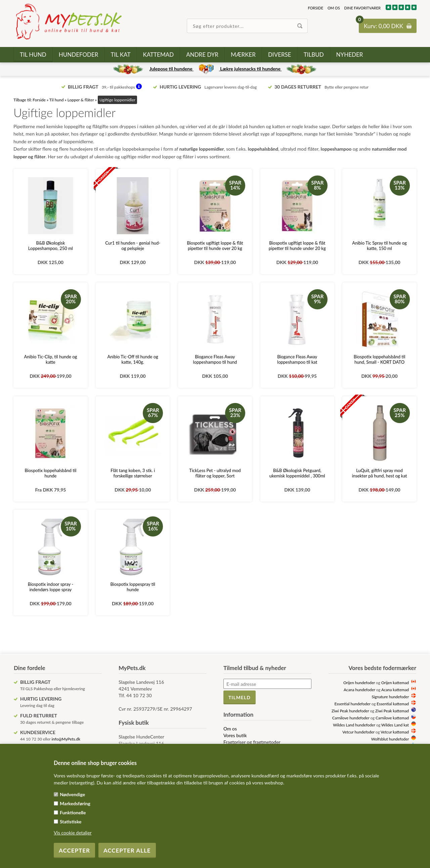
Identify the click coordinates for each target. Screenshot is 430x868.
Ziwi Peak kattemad (392, 711)
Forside (315, 8)
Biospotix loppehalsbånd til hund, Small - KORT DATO (380, 359)
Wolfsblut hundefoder (390, 739)
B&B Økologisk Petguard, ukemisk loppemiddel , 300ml (297, 473)
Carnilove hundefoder (351, 718)
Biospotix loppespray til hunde (133, 587)
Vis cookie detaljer (73, 833)
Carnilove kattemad (392, 718)
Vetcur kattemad (395, 732)
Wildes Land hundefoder (354, 725)
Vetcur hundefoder (358, 732)
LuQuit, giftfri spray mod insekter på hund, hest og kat (380, 473)
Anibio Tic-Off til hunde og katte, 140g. (133, 359)
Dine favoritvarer (362, 8)
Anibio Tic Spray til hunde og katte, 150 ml (379, 246)
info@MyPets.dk (66, 739)
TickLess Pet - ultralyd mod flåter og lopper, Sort (215, 473)
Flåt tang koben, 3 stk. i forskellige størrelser (133, 473)
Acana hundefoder (359, 690)
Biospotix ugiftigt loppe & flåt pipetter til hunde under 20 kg (297, 246)
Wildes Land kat (395, 725)
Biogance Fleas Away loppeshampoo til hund (215, 359)
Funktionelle (73, 812)
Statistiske (71, 822)
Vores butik (235, 735)
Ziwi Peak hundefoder (350, 711)
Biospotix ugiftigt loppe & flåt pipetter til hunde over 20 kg (215, 246)
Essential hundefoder (352, 704)
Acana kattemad (395, 690)
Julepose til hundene (171, 69)
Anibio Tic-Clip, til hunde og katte (51, 359)
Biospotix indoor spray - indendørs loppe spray (51, 587)
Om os (334, 8)
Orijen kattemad (395, 682)
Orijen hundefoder (359, 682)
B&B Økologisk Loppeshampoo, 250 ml (51, 246)
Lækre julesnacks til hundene (250, 69)
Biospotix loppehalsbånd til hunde (51, 473)
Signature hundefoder (390, 697)
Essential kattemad (393, 704)
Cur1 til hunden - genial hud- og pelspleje (133, 246)
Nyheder (350, 55)
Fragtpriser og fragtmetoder (252, 742)
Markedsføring (75, 803)
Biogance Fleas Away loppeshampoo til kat (297, 359)
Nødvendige (72, 794)
